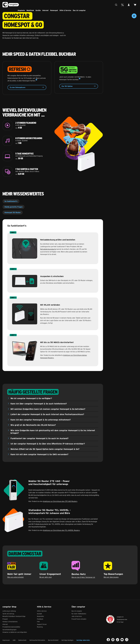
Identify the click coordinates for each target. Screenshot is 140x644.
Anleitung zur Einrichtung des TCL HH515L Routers (61, 530)
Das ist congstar (85, 5)
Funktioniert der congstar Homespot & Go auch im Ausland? (39, 438)
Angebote (27, 5)
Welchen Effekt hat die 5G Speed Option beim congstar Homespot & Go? (45, 449)
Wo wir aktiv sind (45, 577)
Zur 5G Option (79, 86)
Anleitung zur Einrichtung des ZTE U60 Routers (60, 501)
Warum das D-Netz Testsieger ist (83, 577)
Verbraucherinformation (37, 640)
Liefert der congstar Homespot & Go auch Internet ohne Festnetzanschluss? (47, 414)
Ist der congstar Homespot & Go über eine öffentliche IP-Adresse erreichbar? (48, 444)
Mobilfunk (36, 5)
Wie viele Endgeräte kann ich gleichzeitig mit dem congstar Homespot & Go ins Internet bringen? (53, 432)
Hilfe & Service (71, 5)
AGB (14, 640)
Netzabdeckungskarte (48, 249)
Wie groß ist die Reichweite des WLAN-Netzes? (33, 425)
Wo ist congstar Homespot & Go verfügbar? (31, 398)
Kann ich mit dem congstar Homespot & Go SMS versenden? (39, 454)
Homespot (60, 5)
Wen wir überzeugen (111, 577)
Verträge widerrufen (83, 640)
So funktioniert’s (11, 201)
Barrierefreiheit (53, 640)
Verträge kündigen (67, 640)
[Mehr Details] (36, 80)
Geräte (44, 5)
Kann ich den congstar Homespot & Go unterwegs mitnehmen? (41, 420)
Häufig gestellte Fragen (13, 207)
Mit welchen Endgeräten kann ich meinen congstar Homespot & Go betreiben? (48, 409)
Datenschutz (22, 640)
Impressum (6, 640)
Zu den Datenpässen (27, 87)
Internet (51, 5)
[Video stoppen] (134, 16)
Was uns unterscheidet (15, 577)
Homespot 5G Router (13, 212)
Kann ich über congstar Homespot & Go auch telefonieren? (39, 404)
